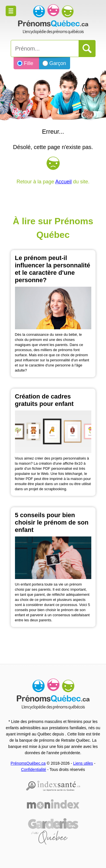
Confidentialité (33, 770)
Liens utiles (83, 763)
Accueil (64, 182)
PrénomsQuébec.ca (28, 763)
